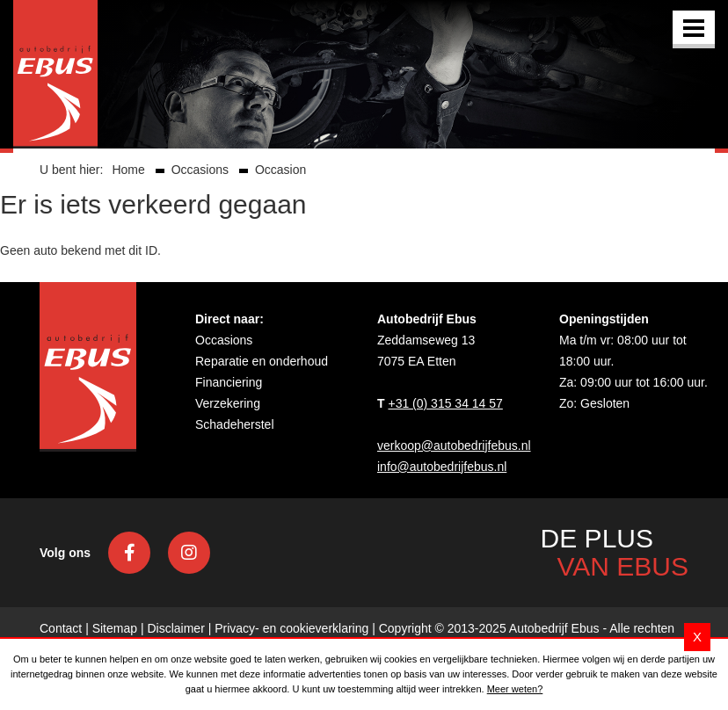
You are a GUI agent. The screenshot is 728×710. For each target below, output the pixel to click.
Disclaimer (175, 628)
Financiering (229, 382)
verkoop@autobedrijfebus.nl (454, 446)
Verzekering (228, 403)
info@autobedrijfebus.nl (442, 467)
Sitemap (115, 628)
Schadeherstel (235, 424)
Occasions (224, 340)
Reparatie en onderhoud (262, 361)
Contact (61, 628)
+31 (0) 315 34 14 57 (445, 403)
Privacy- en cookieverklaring (291, 628)
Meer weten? (515, 689)
